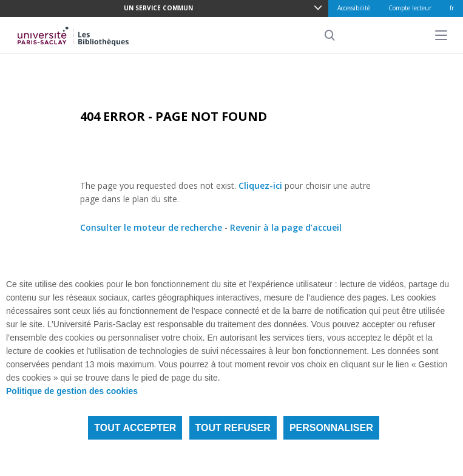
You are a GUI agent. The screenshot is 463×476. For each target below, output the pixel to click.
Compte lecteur (410, 8)
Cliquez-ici (260, 185)
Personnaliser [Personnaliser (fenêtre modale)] (331, 428)
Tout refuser (233, 428)
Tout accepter (135, 428)
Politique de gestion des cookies (72, 391)
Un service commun (158, 8)
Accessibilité (354, 8)
